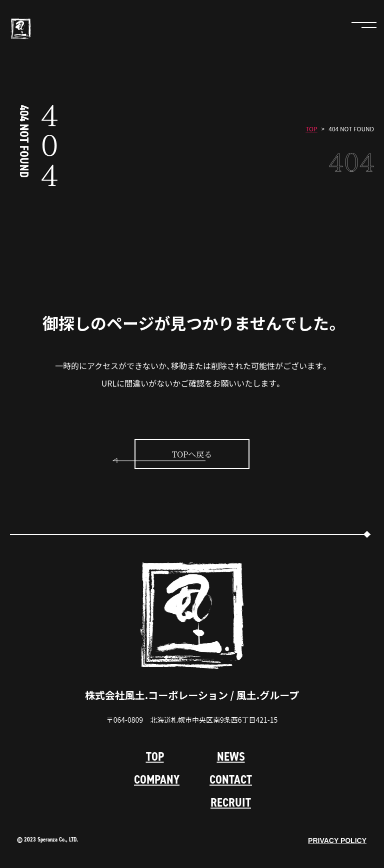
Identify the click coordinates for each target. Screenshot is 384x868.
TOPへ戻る (192, 454)
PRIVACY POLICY (337, 841)
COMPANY (157, 780)
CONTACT (231, 780)
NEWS (231, 757)
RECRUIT (231, 803)
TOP (311, 129)
